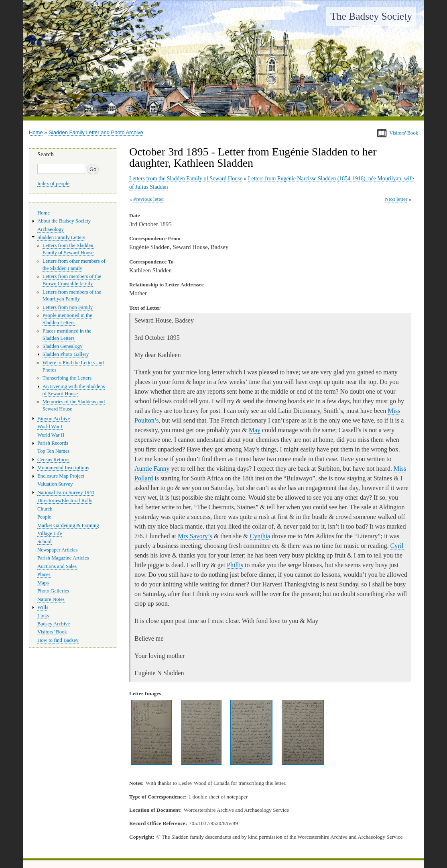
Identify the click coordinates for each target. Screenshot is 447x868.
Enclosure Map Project (61, 476)
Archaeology (51, 229)
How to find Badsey (58, 640)
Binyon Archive (54, 419)
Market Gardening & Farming (68, 525)
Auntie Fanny (152, 469)
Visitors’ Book (52, 632)
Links (43, 616)
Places (44, 574)
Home (36, 132)
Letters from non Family (68, 307)
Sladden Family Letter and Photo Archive (96, 132)
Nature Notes (51, 599)
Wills (43, 607)
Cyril (397, 546)
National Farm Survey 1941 (66, 492)
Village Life (50, 533)
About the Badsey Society (64, 221)
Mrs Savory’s (195, 536)
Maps (43, 583)
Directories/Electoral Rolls (65, 500)
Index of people (53, 184)
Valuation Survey (55, 484)
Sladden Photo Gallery (66, 354)
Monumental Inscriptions (63, 468)
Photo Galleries (53, 591)
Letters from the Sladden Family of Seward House (186, 179)
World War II (51, 435)
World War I (50, 427)
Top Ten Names (53, 451)
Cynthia (260, 536)
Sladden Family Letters (61, 237)
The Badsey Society (371, 16)
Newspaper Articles (57, 550)
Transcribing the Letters (67, 378)
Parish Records (53, 443)
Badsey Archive (54, 624)
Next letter (396, 199)
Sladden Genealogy (63, 346)
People (44, 517)
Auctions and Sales (57, 566)
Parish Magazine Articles (63, 558)
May (255, 430)
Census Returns (53, 460)
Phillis (235, 565)
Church (45, 509)
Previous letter (149, 199)
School (45, 541)
